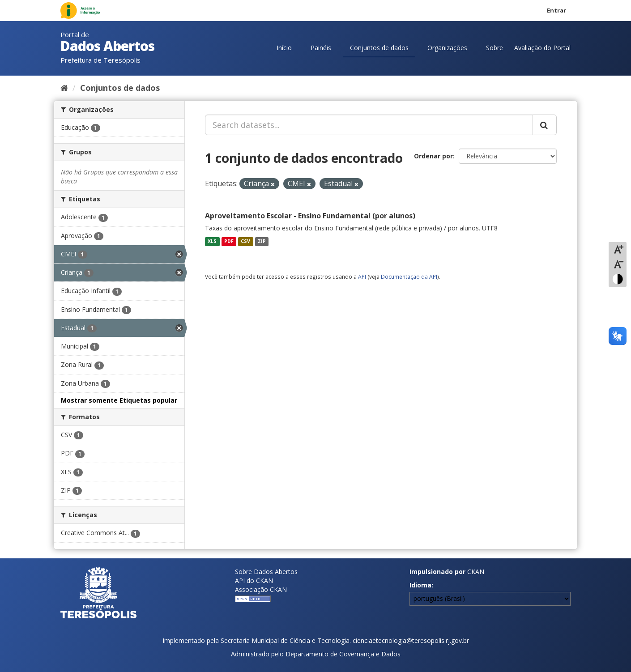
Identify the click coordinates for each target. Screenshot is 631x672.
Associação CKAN (261, 589)
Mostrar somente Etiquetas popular (119, 400)
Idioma (420, 585)
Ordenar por (433, 156)
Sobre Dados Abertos (266, 572)
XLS (212, 241)
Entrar (556, 10)
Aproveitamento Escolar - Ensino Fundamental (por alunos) (310, 216)
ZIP (262, 241)
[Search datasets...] (369, 125)
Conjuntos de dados (379, 48)
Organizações (447, 48)
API (362, 276)
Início (284, 48)
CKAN (476, 572)
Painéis (321, 48)
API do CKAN (254, 581)
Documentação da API (409, 276)
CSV (245, 241)
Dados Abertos (107, 46)
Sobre (495, 48)
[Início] (64, 88)
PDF (229, 241)
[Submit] (545, 125)
